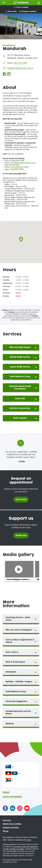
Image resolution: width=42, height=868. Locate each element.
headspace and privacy (11, 828)
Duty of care (7, 820)
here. (29, 840)
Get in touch (21, 500)
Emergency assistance (28, 11)
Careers (6, 792)
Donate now (21, 535)
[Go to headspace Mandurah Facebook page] (4, 74)
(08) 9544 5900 (20, 63)
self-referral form (17, 167)
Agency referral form (12, 169)
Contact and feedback (12, 797)
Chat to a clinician (21, 7)
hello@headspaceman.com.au (20, 68)
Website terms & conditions (12, 824)
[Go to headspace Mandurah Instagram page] (9, 74)
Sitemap (6, 831)
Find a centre (11, 11)
